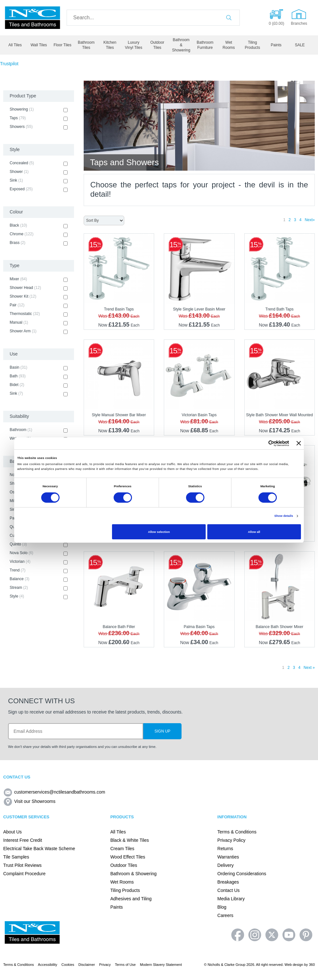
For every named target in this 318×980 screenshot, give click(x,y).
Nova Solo (39, 553)
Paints (276, 45)
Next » (309, 668)
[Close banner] (299, 443)
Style (39, 597)
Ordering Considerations (242, 874)
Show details (284, 516)
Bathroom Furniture (205, 45)
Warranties (228, 857)
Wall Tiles (39, 45)
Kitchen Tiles (110, 45)
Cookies (68, 965)
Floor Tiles (62, 45)
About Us (13, 832)
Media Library (231, 899)
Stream (39, 588)
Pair (39, 305)
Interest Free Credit (23, 840)
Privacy (105, 965)
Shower (39, 172)
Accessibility (48, 965)
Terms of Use (125, 965)
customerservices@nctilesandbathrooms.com (54, 792)
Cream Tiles (122, 849)
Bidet (39, 385)
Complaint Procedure (24, 874)
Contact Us (228, 890)
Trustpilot (9, 64)
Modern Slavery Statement (161, 965)
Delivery (225, 865)
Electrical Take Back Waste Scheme (39, 849)
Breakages (228, 882)
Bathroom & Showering (181, 45)
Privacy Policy (231, 840)
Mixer (39, 279)
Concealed (39, 163)
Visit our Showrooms (29, 801)
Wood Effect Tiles (128, 857)
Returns (225, 849)
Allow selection (159, 532)
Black (39, 226)
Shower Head (39, 288)
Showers (39, 127)
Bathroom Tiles (86, 45)
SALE (300, 45)
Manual (39, 323)
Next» (310, 220)
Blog (222, 907)
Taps (39, 118)
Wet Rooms (229, 45)
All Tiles (15, 45)
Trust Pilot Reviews (22, 865)
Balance (39, 579)
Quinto (39, 544)
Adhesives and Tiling (131, 899)
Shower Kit (39, 297)
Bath (39, 376)
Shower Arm (39, 331)
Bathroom (39, 430)
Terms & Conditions (237, 832)
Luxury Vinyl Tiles (134, 45)
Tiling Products (253, 45)
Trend (39, 571)
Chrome (39, 234)
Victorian (39, 562)
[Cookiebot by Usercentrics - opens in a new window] (261, 443)
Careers (225, 915)
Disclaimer (87, 965)
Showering (39, 110)
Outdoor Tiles (157, 45)
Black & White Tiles (130, 840)
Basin (39, 368)
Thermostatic (39, 314)
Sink (39, 181)
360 (312, 965)
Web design (294, 965)
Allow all (254, 532)
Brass (39, 243)
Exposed (39, 189)
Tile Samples (16, 857)
